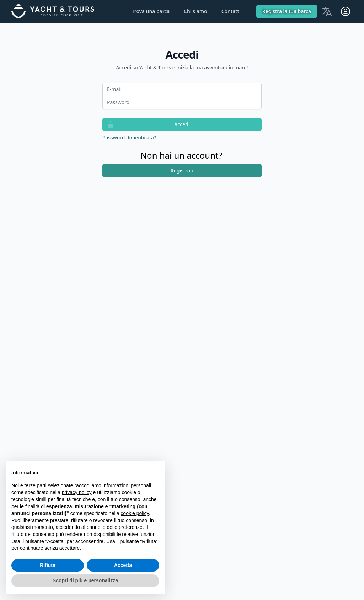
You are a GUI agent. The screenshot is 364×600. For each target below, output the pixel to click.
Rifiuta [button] (48, 565)
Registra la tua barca (287, 11)
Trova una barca (151, 11)
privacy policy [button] (77, 492)
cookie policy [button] (135, 513)
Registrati (182, 171)
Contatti (231, 11)
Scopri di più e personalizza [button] (85, 580)
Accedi (146, 124)
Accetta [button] (123, 565)
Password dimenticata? (129, 137)
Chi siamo (196, 11)
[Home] (57, 11)
